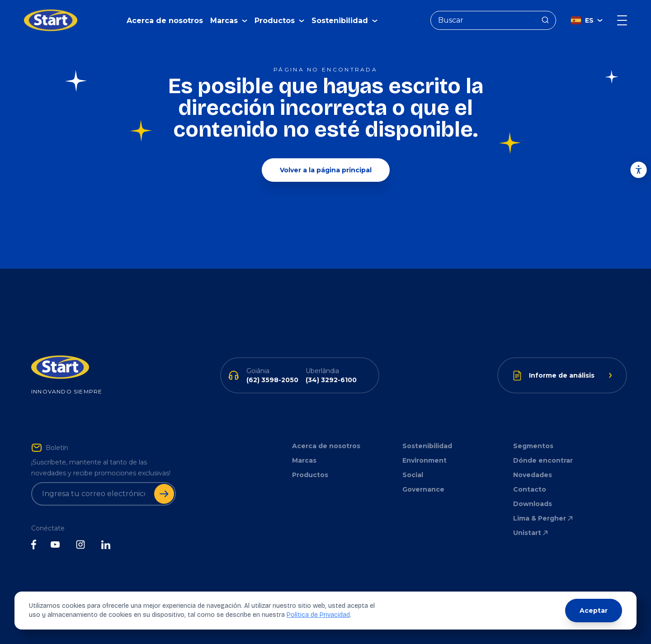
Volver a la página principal (326, 170)
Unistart (531, 533)
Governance (423, 489)
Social (413, 475)
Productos (310, 475)
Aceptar (594, 611)
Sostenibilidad (427, 446)
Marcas (304, 460)
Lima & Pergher (544, 518)
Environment (425, 460)
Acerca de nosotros (165, 21)
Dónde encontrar (543, 460)
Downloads (533, 504)
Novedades (533, 475)
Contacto (530, 489)
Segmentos (533, 446)
